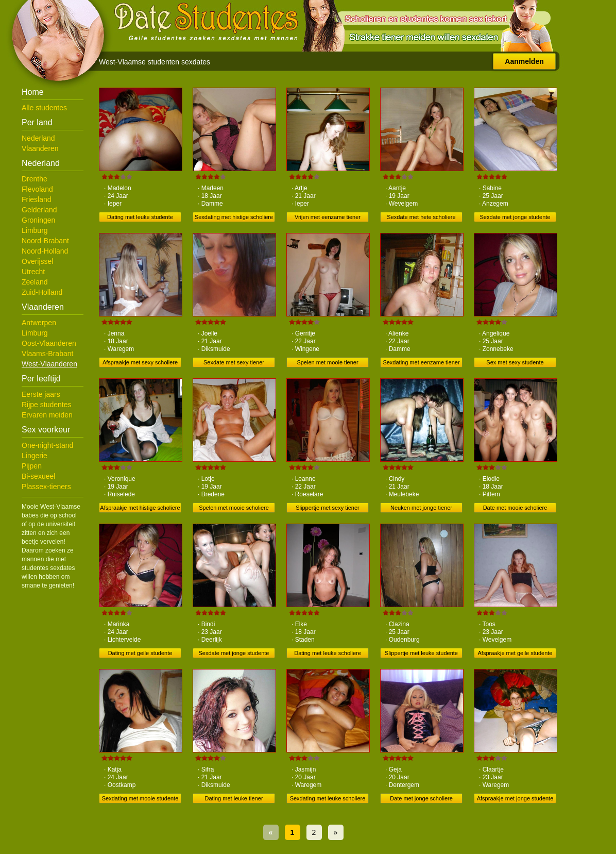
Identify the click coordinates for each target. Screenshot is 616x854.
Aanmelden (524, 61)
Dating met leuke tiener (234, 798)
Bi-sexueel (38, 476)
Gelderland (39, 210)
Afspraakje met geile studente (515, 653)
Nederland (38, 138)
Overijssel (37, 261)
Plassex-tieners (46, 487)
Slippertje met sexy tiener (328, 508)
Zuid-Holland (42, 292)
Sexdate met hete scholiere (421, 217)
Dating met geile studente (140, 653)
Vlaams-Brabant (47, 354)
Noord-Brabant (45, 241)
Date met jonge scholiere (421, 798)
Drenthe (35, 179)
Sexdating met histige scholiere (234, 217)
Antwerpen (39, 323)
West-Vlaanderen (49, 364)
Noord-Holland (45, 251)
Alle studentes (44, 108)
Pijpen (32, 466)
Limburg (35, 230)
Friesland (37, 199)
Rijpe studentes (47, 405)
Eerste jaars (41, 394)
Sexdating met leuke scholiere (328, 798)
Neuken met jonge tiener (421, 508)
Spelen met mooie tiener (327, 362)
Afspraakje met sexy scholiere (140, 362)
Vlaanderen (40, 148)
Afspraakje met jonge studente (515, 798)
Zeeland (35, 282)
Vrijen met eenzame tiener (328, 217)
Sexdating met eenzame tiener (421, 362)
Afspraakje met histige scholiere (140, 508)
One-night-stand (47, 445)
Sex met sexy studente (515, 362)
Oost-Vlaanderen (49, 343)
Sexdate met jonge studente (515, 217)
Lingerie (35, 456)
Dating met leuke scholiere (328, 653)
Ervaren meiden (47, 415)
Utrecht (33, 272)
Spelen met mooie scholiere (234, 508)
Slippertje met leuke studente (421, 653)
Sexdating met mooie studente (140, 798)
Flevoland (37, 189)
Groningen (38, 220)
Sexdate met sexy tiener (234, 362)
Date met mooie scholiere (515, 508)
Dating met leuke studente (140, 217)
